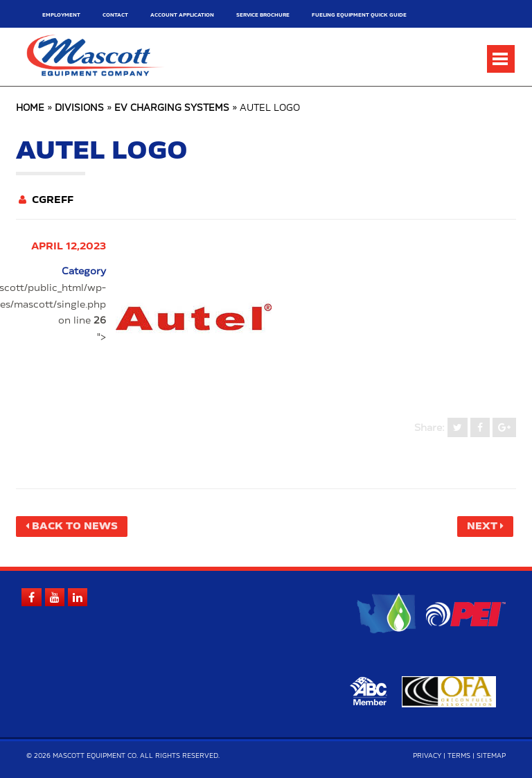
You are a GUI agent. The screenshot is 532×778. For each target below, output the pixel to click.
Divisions (79, 108)
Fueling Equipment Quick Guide (359, 15)
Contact (115, 15)
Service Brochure (263, 15)
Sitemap (491, 756)
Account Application (182, 15)
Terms (459, 756)
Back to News (75, 527)
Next (482, 527)
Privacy (427, 756)
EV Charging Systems (172, 108)
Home (30, 108)
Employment (61, 15)
